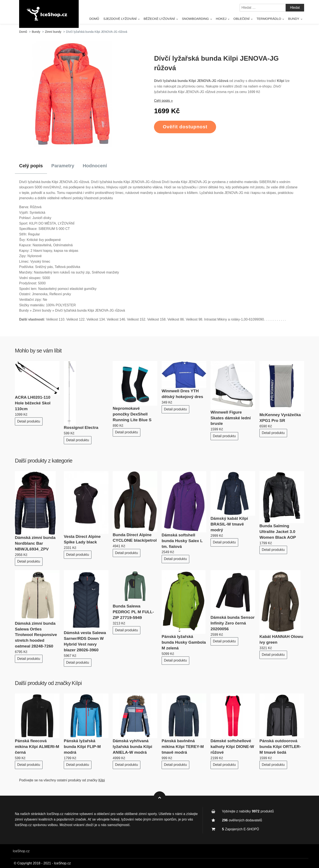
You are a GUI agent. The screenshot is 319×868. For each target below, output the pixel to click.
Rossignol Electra (81, 428)
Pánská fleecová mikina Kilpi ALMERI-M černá (37, 747)
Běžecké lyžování (159, 19)
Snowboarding (195, 19)
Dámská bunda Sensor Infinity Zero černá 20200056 (233, 623)
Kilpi (77, 683)
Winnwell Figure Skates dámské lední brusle (231, 418)
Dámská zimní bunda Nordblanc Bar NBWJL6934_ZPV (35, 543)
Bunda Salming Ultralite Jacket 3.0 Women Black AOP (278, 532)
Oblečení (242, 19)
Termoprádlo (269, 19)
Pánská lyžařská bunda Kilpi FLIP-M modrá (82, 747)
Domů (94, 19)
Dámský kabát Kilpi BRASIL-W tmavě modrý (229, 524)
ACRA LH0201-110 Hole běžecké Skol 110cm (33, 403)
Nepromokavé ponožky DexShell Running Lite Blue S (132, 414)
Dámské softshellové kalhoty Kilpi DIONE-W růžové (232, 747)
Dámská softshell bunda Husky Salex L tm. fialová (182, 541)
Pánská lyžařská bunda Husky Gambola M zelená (184, 642)
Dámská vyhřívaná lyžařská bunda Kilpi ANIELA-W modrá (132, 747)
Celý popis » (163, 101)
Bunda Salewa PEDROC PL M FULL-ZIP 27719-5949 (133, 612)
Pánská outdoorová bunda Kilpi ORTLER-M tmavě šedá (280, 747)
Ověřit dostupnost (185, 127)
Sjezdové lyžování (120, 19)
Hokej (221, 19)
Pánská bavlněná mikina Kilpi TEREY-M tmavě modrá (183, 747)
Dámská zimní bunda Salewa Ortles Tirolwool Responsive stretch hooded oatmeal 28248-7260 (36, 635)
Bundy (294, 19)
